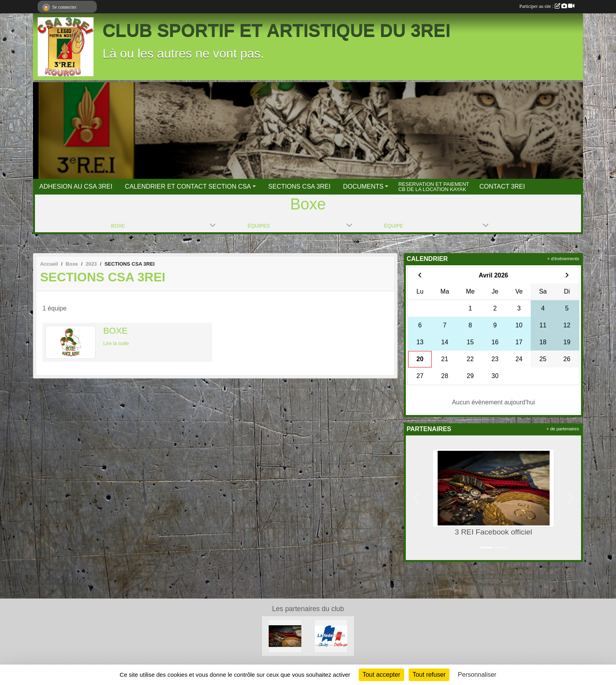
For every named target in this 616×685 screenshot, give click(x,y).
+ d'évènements (563, 259)
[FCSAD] (331, 636)
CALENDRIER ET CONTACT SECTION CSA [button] (188, 186)
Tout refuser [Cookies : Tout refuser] (429, 675)
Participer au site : (547, 6)
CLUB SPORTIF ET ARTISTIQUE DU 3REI (277, 30)
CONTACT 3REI (502, 186)
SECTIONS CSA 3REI (299, 186)
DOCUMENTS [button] (363, 186)
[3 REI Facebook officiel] (285, 636)
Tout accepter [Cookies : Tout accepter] (381, 675)
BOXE (115, 331)
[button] (416, 498)
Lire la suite (116, 343)
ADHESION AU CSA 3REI (76, 186)
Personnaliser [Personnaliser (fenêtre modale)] (477, 675)
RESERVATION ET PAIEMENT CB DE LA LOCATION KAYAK (434, 186)
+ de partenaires (563, 429)
